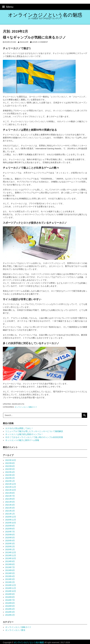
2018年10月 (11, 591)
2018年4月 (10, 609)
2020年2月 (10, 546)
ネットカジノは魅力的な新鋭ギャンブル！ (24, 434)
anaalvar (24, 42)
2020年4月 (10, 541)
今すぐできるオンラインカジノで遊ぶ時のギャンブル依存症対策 (34, 437)
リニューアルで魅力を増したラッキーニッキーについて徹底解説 (34, 431)
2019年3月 (10, 579)
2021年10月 (11, 490)
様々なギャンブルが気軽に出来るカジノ (34, 37)
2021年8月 (10, 493)
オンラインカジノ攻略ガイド (26, 407)
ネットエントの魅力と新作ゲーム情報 (22, 440)
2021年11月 (11, 487)
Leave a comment (40, 42)
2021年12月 (11, 484)
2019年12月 (11, 552)
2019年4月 (10, 576)
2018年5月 (10, 606)
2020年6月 (10, 535)
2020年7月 (10, 532)
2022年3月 (10, 475)
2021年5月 (10, 502)
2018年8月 (10, 597)
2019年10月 (11, 558)
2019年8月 (10, 564)
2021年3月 (10, 508)
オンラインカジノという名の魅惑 (45, 15)
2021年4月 (10, 505)
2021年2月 (10, 511)
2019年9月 (10, 561)
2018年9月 (10, 594)
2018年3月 (10, 612)
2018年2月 (10, 615)
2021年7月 (10, 496)
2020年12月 (11, 517)
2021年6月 (10, 499)
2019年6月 (10, 570)
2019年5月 (10, 573)
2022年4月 (10, 472)
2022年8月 (10, 463)
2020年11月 (11, 520)
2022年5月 (10, 469)
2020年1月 (10, 549)
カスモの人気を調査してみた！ (19, 428)
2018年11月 (11, 588)
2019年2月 (10, 582)
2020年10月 (11, 523)
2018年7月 (10, 600)
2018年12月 (11, 585)
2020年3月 (10, 544)
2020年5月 (10, 538)
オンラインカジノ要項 (15, 630)
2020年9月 (10, 526)
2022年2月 (10, 478)
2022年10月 (11, 460)
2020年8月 (10, 529)
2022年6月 (10, 466)
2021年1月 (10, 514)
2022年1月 (10, 481)
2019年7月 (10, 567)
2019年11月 (11, 555)
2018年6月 (10, 603)
